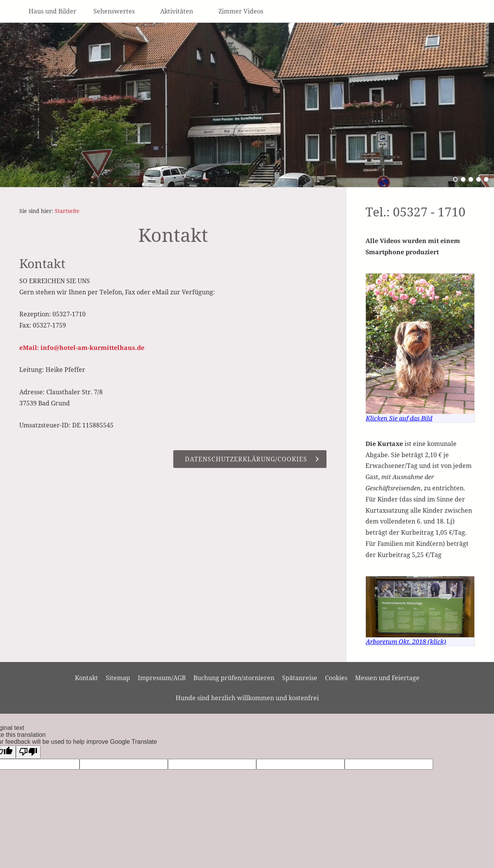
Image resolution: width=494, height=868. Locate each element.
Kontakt (86, 678)
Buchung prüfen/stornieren (234, 678)
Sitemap (118, 678)
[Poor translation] (28, 752)
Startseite (67, 211)
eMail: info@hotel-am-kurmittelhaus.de (82, 348)
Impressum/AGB (162, 678)
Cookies (336, 678)
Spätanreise (300, 678)
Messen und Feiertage (387, 678)
